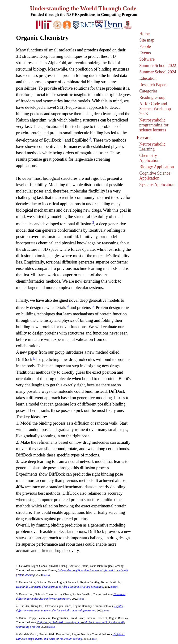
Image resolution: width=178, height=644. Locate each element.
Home (144, 34)
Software (147, 59)
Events (145, 53)
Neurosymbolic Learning (152, 147)
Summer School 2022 (158, 66)
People (145, 46)
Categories (148, 91)
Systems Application (157, 184)
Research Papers (153, 85)
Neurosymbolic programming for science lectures (154, 125)
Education (148, 78)
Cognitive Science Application (155, 176)
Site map (147, 40)
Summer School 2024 (158, 72)
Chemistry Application (149, 158)
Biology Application (157, 167)
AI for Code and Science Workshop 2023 (155, 109)
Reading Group (152, 97)
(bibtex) (46, 575)
